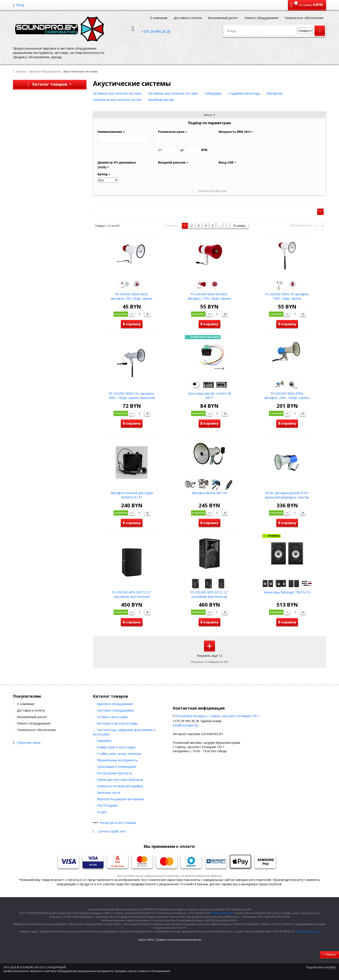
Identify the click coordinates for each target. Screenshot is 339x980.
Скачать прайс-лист (112, 831)
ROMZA (331, 967)
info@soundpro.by (185, 725)
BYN (194, 150)
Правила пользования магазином (178, 940)
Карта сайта (146, 940)
